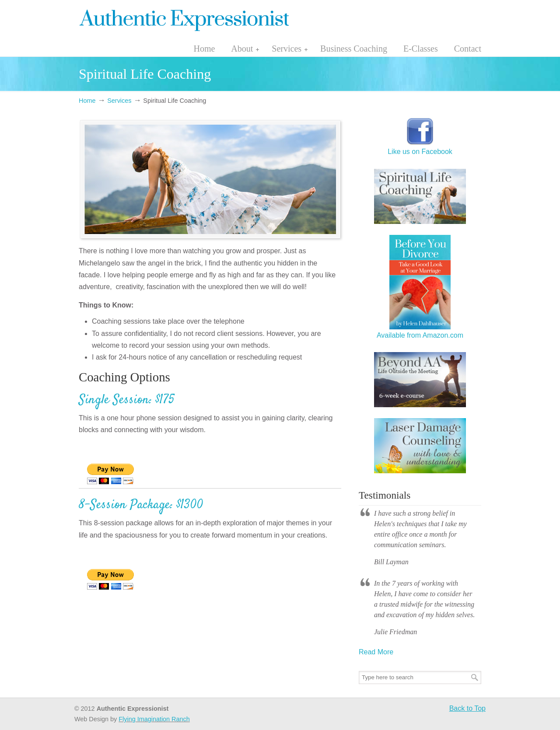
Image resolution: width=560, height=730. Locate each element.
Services (119, 101)
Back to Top (467, 708)
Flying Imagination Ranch (154, 719)
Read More (376, 652)
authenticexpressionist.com (184, 19)
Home (87, 101)
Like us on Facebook (420, 147)
